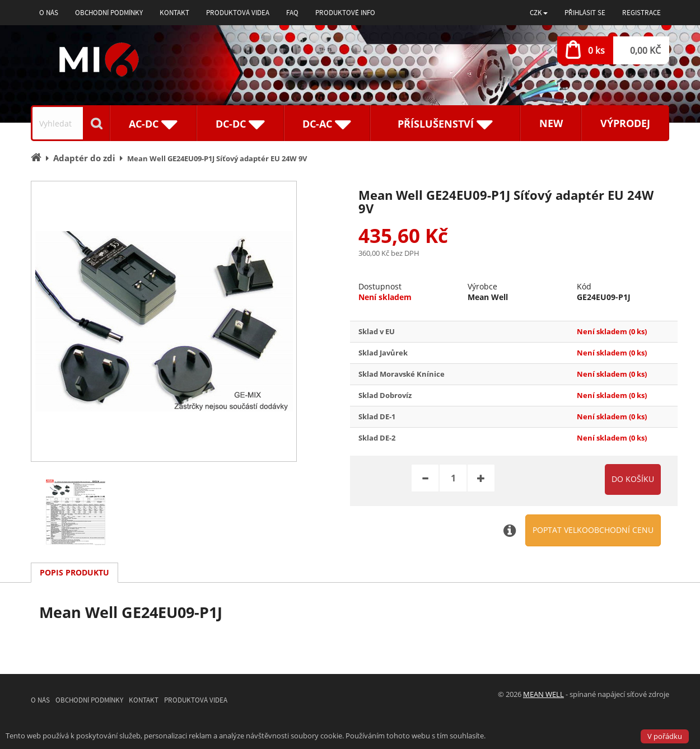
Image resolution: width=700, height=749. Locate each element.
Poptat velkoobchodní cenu (593, 530)
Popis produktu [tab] (74, 572)
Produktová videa (238, 13)
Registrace (641, 13)
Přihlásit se (585, 13)
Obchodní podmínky (109, 13)
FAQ (292, 13)
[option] (164, 321)
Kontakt (174, 13)
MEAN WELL (543, 694)
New (551, 123)
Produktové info (345, 13)
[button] (539, 13)
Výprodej (625, 123)
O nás (49, 13)
